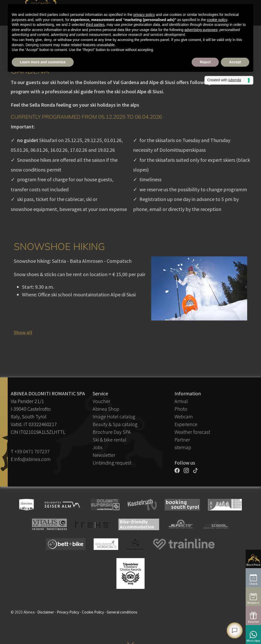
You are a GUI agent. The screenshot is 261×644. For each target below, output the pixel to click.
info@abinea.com (32, 459)
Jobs (98, 447)
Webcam (184, 416)
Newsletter (104, 455)
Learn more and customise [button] (43, 62)
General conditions (122, 612)
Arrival (181, 401)
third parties (95, 25)
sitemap (183, 447)
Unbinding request (112, 463)
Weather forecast (192, 432)
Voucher (101, 401)
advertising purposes (201, 30)
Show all (23, 332)
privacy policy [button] (144, 15)
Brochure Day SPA (112, 432)
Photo (181, 409)
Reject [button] (205, 62)
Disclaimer (46, 612)
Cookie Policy (93, 612)
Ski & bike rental (109, 440)
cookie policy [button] (217, 20)
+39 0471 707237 (32, 451)
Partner (182, 440)
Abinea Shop (106, 409)
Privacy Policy (68, 612)
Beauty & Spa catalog (115, 424)
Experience (186, 424)
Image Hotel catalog (114, 416)
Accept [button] (235, 62)
